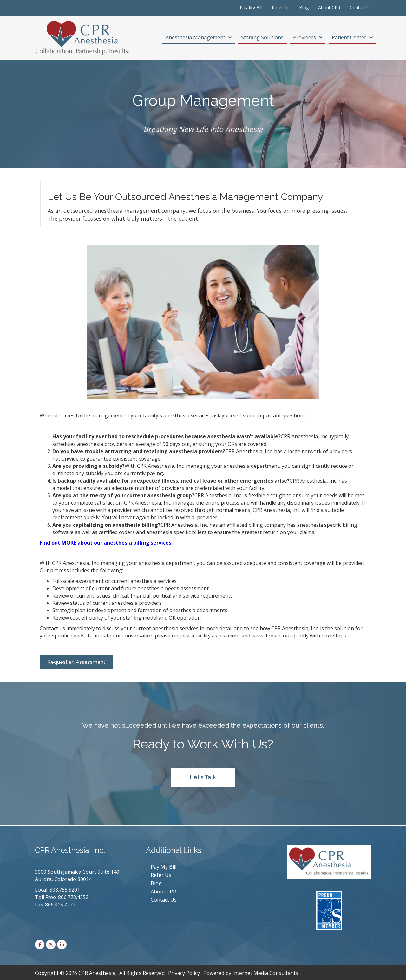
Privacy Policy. (184, 973)
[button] (203, 777)
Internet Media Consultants (265, 973)
